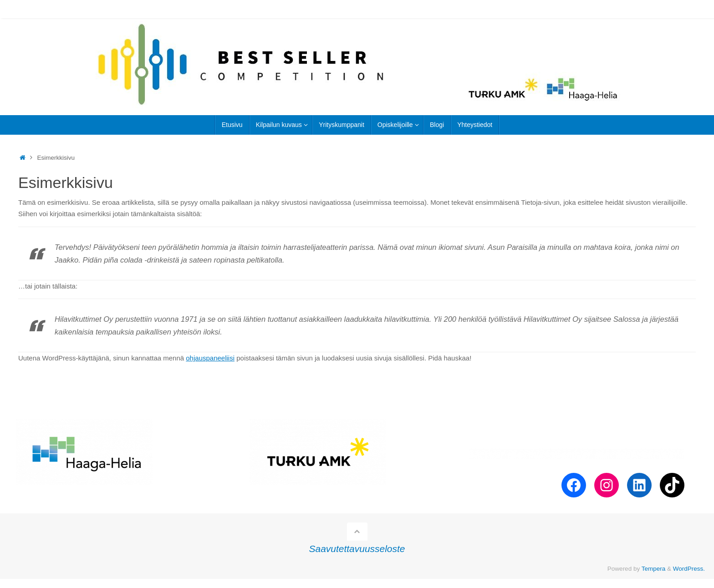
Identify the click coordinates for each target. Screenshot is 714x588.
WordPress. (689, 569)
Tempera (654, 569)
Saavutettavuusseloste (357, 549)
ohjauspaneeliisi (210, 358)
